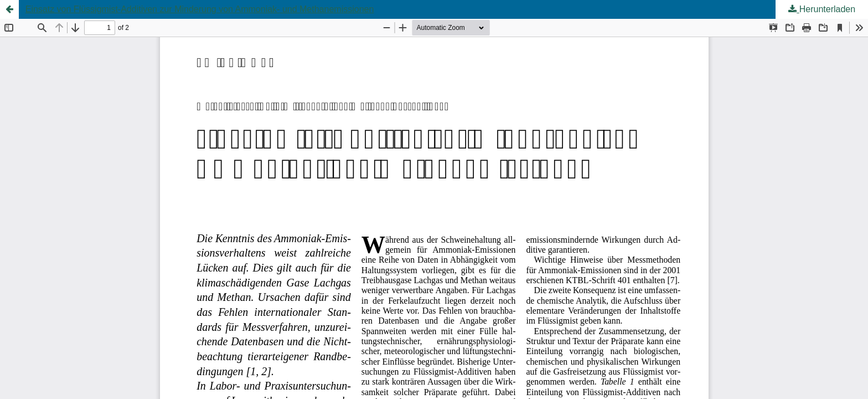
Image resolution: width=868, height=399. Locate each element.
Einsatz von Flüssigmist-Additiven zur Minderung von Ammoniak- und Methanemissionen (200, 9)
